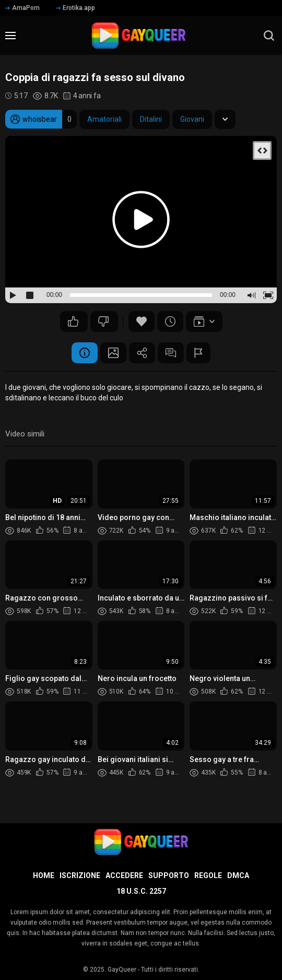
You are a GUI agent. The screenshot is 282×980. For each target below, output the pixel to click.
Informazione (85, 353)
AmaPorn (22, 8)
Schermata (113, 353)
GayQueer (122, 970)
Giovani (192, 119)
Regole (208, 875)
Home (44, 875)
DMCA (238, 875)
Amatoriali (104, 119)
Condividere (142, 353)
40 (73, 321)
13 (103, 321)
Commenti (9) (171, 353)
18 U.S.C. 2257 (141, 891)
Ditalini (151, 119)
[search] (269, 36)
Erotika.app (75, 8)
